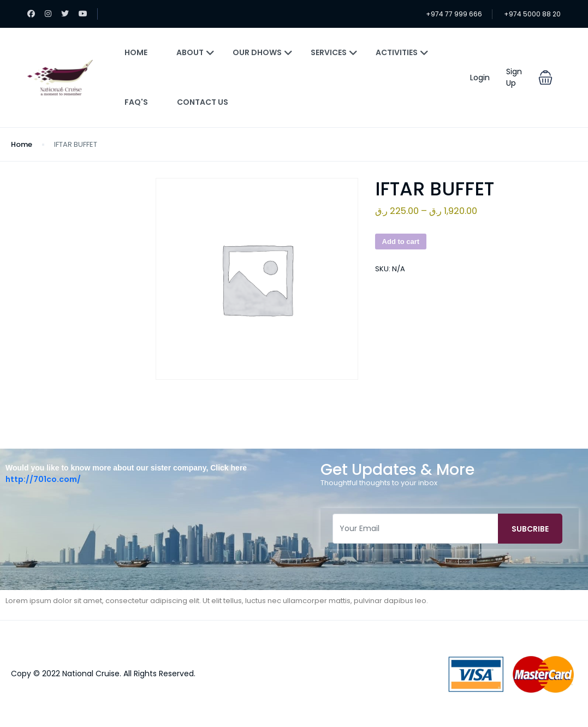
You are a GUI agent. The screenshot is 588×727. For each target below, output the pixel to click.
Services (334, 52)
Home (136, 52)
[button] (545, 78)
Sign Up (514, 77)
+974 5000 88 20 (532, 14)
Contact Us (203, 102)
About (195, 52)
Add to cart (401, 242)
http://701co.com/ (43, 479)
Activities (402, 52)
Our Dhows (263, 52)
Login (480, 78)
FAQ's (136, 102)
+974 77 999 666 (454, 14)
